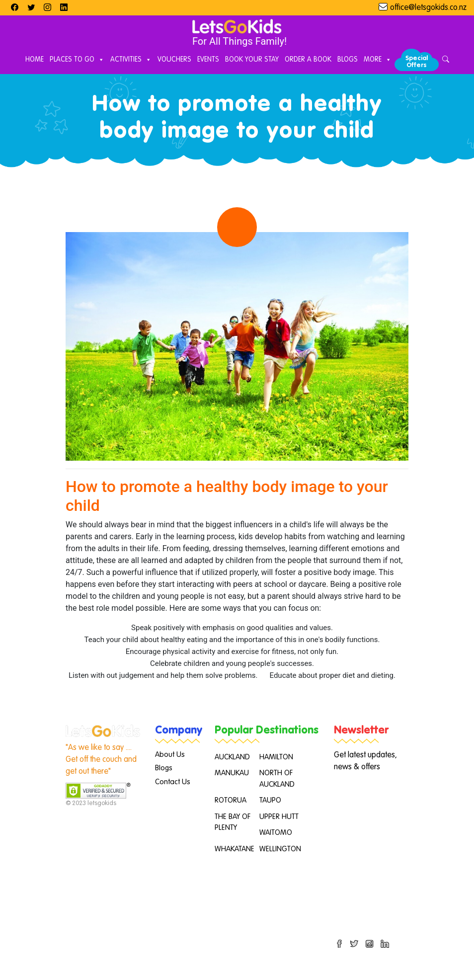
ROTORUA (231, 800)
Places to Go (77, 60)
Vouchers (174, 60)
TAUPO (270, 800)
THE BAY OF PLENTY (233, 822)
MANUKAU (232, 773)
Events (208, 60)
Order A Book (308, 60)
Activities (131, 60)
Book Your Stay (252, 60)
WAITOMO (276, 833)
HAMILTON (276, 757)
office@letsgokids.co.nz (428, 8)
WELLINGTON (280, 849)
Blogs (348, 60)
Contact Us (173, 782)
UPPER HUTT (279, 817)
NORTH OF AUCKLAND (277, 779)
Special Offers (417, 62)
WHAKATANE (235, 849)
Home (35, 60)
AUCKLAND (232, 757)
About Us (170, 755)
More (378, 60)
